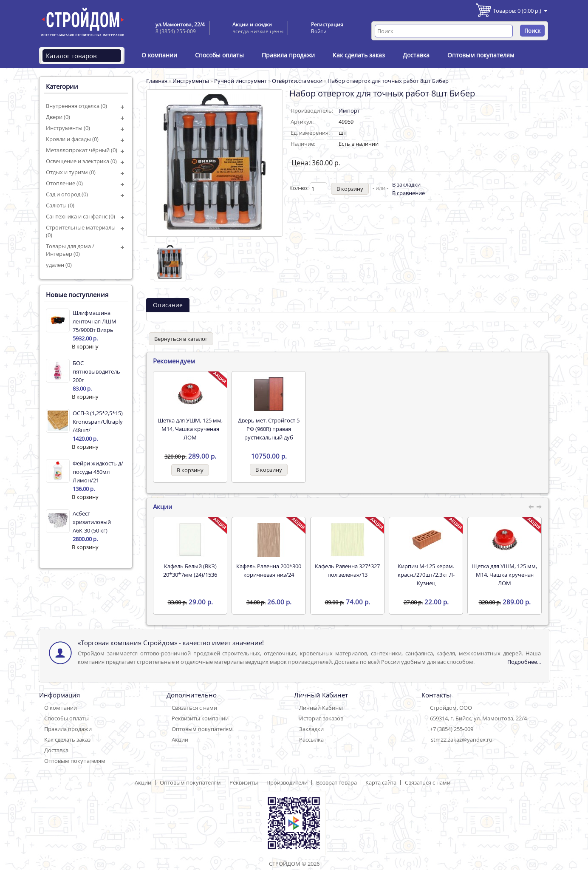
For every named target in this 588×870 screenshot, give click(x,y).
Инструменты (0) (68, 128)
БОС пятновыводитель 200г (96, 371)
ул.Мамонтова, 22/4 (180, 24)
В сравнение (408, 193)
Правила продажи (288, 55)
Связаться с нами (194, 708)
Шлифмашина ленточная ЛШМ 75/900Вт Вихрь (95, 321)
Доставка (416, 55)
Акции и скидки (252, 24)
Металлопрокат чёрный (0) (82, 150)
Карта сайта (381, 782)
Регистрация (327, 24)
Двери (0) (58, 117)
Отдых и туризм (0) (71, 172)
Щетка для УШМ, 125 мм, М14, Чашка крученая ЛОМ (190, 429)
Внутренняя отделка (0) (76, 106)
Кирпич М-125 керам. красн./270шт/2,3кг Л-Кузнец (426, 575)
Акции (180, 740)
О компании (159, 55)
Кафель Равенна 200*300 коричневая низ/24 (269, 570)
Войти (319, 31)
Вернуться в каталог (181, 339)
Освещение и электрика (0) (81, 161)
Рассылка (311, 740)
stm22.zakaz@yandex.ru (462, 740)
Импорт (349, 111)
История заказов (321, 718)
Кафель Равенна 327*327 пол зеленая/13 (347, 570)
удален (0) (59, 265)
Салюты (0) (60, 205)
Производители (287, 782)
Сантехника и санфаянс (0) (81, 216)
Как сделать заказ (359, 55)
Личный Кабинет (322, 708)
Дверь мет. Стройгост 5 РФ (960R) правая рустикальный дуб (269, 429)
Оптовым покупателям (481, 55)
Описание (168, 305)
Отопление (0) (64, 183)
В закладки (406, 184)
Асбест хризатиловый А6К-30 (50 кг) (92, 522)
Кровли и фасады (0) (72, 139)
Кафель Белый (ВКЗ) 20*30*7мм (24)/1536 (190, 570)
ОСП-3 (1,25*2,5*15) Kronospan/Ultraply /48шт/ (98, 422)
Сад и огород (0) (67, 194)
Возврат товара (336, 782)
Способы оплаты (219, 55)
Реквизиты (244, 782)
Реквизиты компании (200, 718)
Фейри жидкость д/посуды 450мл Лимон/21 (98, 472)
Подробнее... (524, 662)
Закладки (311, 729)
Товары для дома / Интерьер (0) (70, 250)
